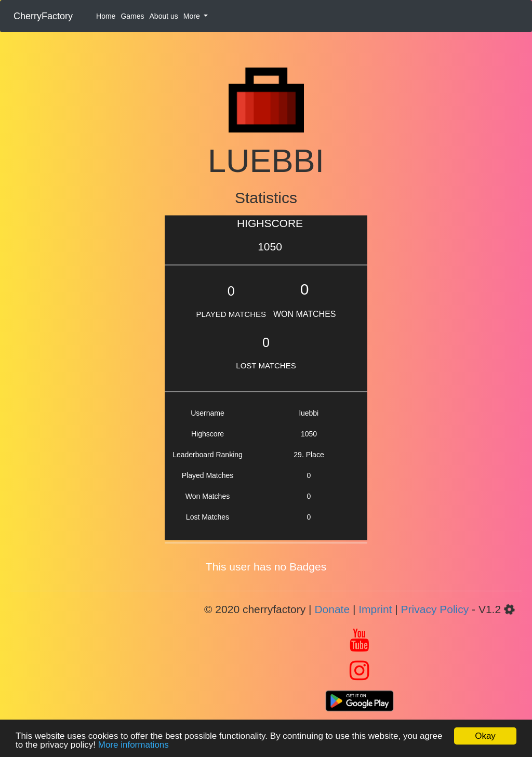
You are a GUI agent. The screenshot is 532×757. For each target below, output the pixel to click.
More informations (134, 745)
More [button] (193, 16)
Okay (485, 736)
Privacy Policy (435, 609)
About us (164, 16)
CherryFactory (43, 16)
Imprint (375, 609)
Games (132, 16)
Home (106, 16)
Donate (332, 609)
